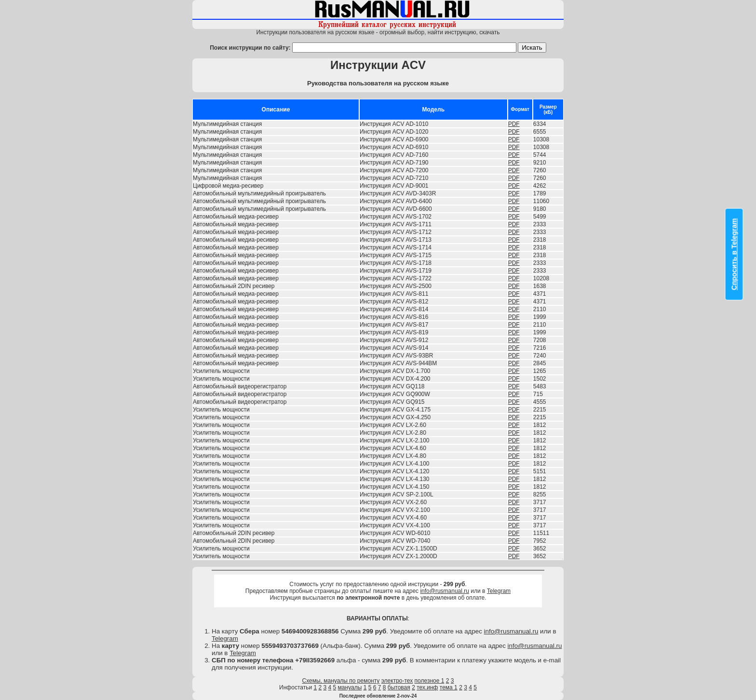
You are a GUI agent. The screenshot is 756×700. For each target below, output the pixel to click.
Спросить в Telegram (734, 254)
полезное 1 (430, 681)
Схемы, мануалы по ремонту (341, 681)
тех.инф (427, 687)
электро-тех (397, 681)
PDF (514, 124)
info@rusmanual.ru (445, 591)
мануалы (350, 687)
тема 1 (449, 687)
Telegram (499, 591)
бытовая (399, 687)
